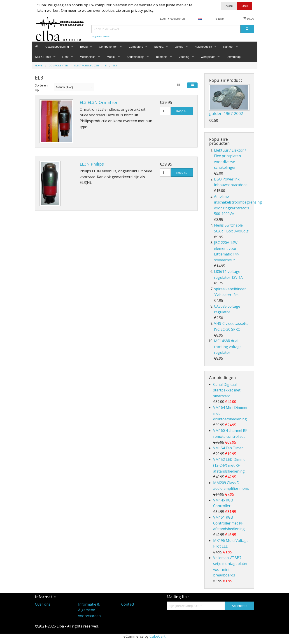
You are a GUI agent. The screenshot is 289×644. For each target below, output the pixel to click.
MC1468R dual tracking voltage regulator (228, 347)
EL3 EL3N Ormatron (99, 102)
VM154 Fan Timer (228, 448)
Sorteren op (41, 88)
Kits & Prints (43, 57)
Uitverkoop (233, 57)
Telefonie (161, 57)
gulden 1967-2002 (226, 113)
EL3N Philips (92, 164)
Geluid (179, 47)
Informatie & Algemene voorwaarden (89, 610)
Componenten (108, 47)
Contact (128, 604)
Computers (136, 47)
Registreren (177, 19)
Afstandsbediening (57, 47)
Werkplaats (208, 57)
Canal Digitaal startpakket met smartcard (227, 390)
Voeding (184, 57)
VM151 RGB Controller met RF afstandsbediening (229, 523)
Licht (65, 57)
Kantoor (228, 47)
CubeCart (157, 636)
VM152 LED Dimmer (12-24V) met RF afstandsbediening (230, 465)
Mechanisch (87, 57)
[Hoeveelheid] (165, 111)
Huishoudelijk (203, 47)
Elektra (159, 47)
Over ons (43, 604)
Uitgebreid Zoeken (101, 36)
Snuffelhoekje (136, 57)
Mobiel (111, 57)
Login (164, 19)
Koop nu (182, 111)
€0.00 (248, 19)
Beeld (84, 47)
